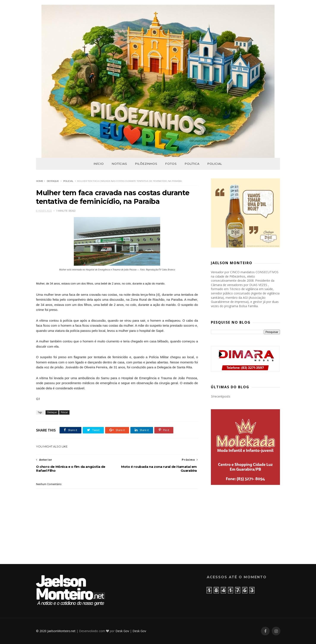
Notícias (119, 164)
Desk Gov (122, 631)
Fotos (171, 164)
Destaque (53, 181)
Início (99, 164)
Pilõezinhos (146, 164)
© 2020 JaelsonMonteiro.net (56, 631)
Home (40, 181)
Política (192, 164)
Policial (215, 164)
